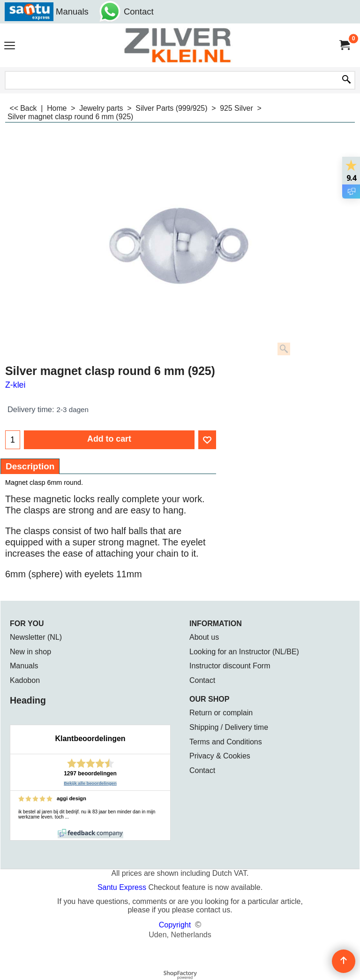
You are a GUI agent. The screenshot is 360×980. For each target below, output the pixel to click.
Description (30, 466)
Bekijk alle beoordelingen (90, 783)
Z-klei (15, 385)
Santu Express (123, 887)
